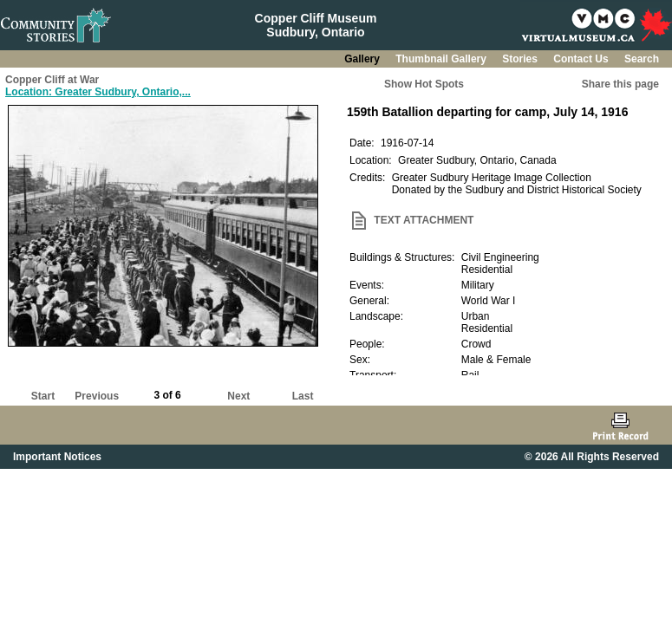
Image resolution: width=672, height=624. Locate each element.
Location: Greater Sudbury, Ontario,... (98, 92)
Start (43, 396)
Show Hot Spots (424, 84)
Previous (97, 396)
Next (238, 396)
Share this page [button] (620, 84)
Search (642, 59)
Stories (521, 59)
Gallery (363, 59)
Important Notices (57, 457)
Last (303, 396)
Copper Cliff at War (52, 80)
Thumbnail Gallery (442, 59)
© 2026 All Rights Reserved (592, 457)
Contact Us (582, 59)
